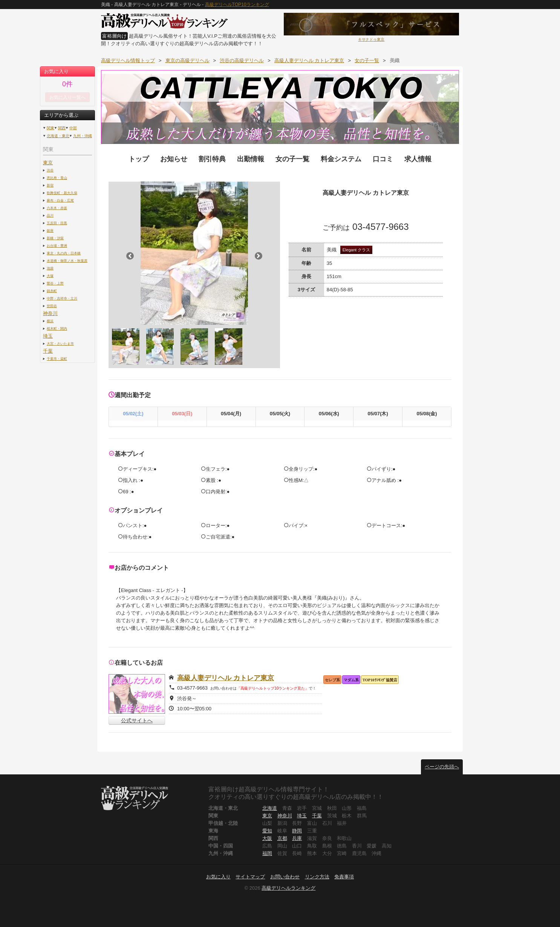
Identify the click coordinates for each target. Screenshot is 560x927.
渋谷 (50, 170)
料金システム (341, 159)
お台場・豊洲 (57, 246)
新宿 (50, 185)
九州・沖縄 (83, 136)
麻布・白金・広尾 (60, 200)
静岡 (297, 831)
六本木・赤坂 (57, 208)
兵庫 (297, 838)
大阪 (267, 838)
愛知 (267, 831)
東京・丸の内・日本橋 (64, 253)
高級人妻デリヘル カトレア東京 (226, 678)
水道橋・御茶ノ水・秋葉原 (67, 261)
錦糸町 (52, 291)
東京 (48, 163)
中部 (73, 128)
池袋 (50, 268)
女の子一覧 (292, 159)
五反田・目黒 (57, 223)
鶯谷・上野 (55, 283)
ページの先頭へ (442, 767)
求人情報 (418, 159)
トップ (139, 159)
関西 (62, 128)
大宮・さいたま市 (60, 343)
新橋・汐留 (55, 238)
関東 (50, 128)
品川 (50, 215)
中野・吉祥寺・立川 (62, 298)
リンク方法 (317, 877)
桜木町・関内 (57, 328)
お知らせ (174, 159)
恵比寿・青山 (57, 178)
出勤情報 (251, 159)
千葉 (48, 351)
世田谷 (52, 306)
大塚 (50, 276)
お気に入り (218, 877)
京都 (282, 838)
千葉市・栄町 (57, 359)
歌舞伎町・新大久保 (62, 193)
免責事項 (344, 877)
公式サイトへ (137, 720)
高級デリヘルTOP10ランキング (237, 5)
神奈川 (50, 313)
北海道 (270, 808)
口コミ (383, 159)
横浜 (50, 321)
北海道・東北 (58, 136)
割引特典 (212, 159)
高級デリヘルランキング (288, 888)
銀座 (50, 230)
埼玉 (48, 336)
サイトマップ (250, 877)
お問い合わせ (285, 877)
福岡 (267, 853)
